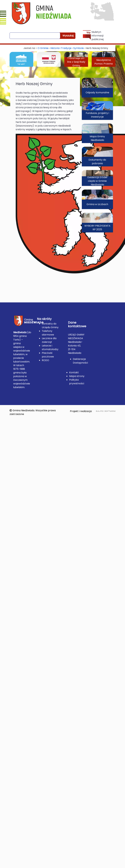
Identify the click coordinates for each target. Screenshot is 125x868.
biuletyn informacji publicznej (93, 36)
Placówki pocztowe (48, 355)
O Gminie (43, 48)
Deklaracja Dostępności (80, 361)
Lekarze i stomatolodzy (50, 347)
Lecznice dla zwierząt (49, 340)
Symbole (79, 48)
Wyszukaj (68, 36)
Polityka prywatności (77, 382)
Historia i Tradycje (61, 48)
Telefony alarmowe (48, 333)
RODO (45, 360)
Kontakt (74, 372)
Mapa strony (77, 376)
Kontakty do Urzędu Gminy (50, 325)
